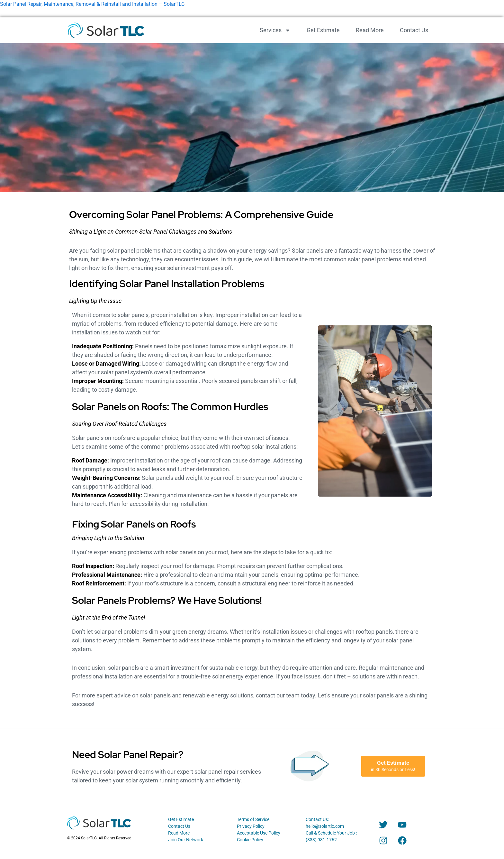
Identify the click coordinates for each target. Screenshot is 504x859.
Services (275, 30)
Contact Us (414, 30)
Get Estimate (323, 30)
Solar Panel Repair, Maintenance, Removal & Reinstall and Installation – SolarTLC (92, 4)
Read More (370, 30)
